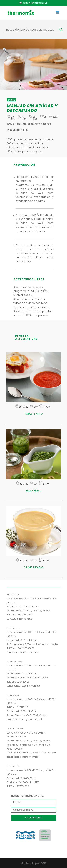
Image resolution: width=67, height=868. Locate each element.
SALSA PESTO (34, 490)
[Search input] (32, 29)
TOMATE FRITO (34, 414)
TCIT (43, 863)
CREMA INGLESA (34, 567)
